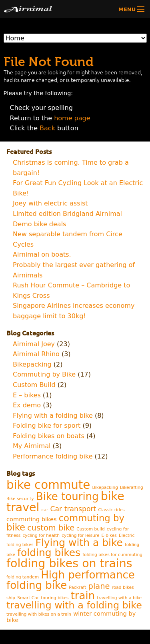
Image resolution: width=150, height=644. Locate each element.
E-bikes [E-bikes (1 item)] (109, 535)
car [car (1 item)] (45, 510)
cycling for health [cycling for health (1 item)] (41, 535)
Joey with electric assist (50, 203)
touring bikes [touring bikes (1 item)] (55, 598)
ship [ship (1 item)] (11, 598)
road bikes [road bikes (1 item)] (123, 587)
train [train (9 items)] (83, 596)
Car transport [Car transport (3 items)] (73, 509)
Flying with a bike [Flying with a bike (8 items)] (79, 543)
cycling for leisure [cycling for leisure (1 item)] (80, 535)
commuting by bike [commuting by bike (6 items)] (65, 523)
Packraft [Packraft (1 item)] (77, 587)
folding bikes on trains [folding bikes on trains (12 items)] (69, 563)
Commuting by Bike (44, 374)
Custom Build (34, 385)
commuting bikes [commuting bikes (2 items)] (32, 519)
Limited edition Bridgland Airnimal (67, 214)
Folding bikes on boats (49, 436)
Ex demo (27, 405)
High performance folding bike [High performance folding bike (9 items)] (71, 580)
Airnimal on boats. (42, 254)
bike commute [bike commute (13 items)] (48, 485)
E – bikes (27, 395)
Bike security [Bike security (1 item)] (20, 499)
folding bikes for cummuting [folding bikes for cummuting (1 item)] (112, 555)
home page (72, 118)
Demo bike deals (39, 224)
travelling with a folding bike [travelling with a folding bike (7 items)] (74, 605)
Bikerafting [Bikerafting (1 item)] (132, 487)
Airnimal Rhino (36, 354)
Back (47, 128)
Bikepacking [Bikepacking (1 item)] (105, 487)
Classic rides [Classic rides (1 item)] (111, 510)
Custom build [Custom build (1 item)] (90, 529)
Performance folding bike (53, 456)
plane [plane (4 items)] (99, 586)
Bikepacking (32, 364)
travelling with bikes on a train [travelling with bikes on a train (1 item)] (39, 614)
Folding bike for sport (47, 426)
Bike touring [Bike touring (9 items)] (67, 496)
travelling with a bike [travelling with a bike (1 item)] (119, 598)
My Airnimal (32, 446)
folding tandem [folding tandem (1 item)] (23, 577)
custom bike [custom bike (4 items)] (51, 528)
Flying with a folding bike (53, 416)
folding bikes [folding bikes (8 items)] (49, 553)
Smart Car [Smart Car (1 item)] (28, 598)
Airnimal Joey (34, 344)
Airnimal (42, 9)
